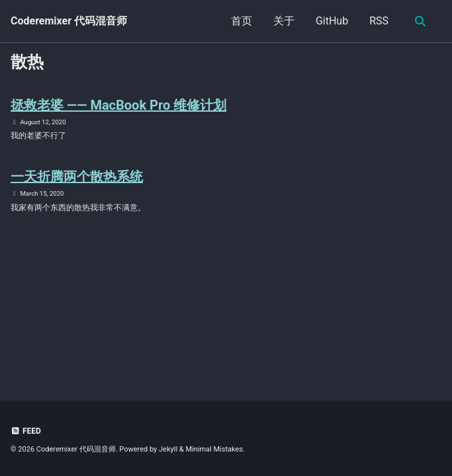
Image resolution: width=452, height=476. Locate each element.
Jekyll (168, 449)
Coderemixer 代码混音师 (69, 21)
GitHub (332, 21)
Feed (26, 431)
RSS (379, 21)
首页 (242, 21)
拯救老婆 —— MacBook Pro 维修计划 (118, 105)
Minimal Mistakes (214, 449)
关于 (284, 21)
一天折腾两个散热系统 (77, 177)
